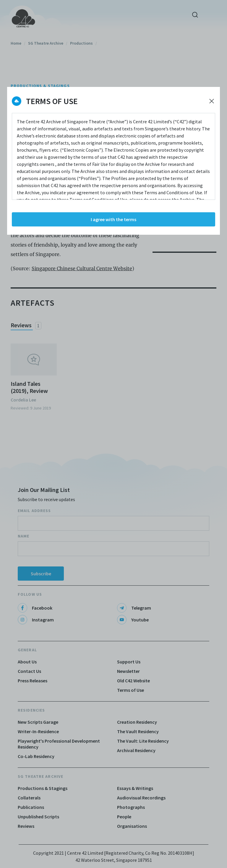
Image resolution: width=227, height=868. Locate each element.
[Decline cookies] (212, 101)
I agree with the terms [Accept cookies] (113, 219)
